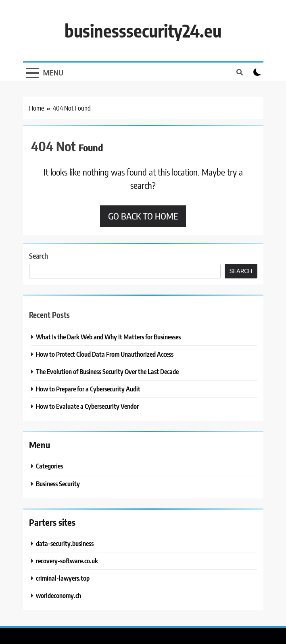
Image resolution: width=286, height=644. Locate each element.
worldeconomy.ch (58, 595)
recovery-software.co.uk (67, 561)
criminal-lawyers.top (63, 578)
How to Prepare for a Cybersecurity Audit (88, 389)
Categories (49, 466)
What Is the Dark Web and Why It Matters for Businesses (108, 337)
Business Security (58, 484)
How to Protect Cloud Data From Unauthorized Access (105, 354)
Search (39, 256)
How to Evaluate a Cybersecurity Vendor (87, 406)
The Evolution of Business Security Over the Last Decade (107, 371)
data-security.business (65, 543)
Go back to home (143, 216)
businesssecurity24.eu (143, 30)
